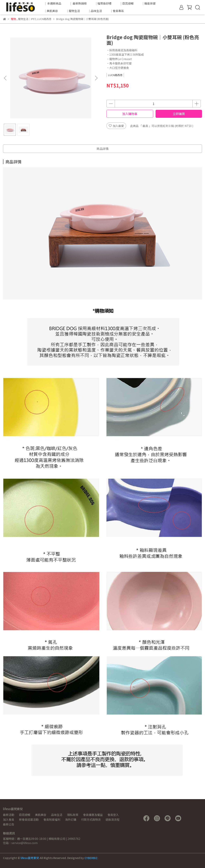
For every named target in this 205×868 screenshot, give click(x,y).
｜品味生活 (95, 11)
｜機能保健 (149, 3)
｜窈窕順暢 (127, 3)
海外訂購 (71, 819)
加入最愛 (116, 126)
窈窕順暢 (25, 815)
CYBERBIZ (91, 858)
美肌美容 (41, 815)
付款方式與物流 (91, 819)
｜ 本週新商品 (53, 3)
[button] (96, 78)
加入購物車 (130, 114)
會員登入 (113, 815)
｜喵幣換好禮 (103, 3)
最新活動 (9, 815)
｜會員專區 (117, 11)
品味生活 (57, 815)
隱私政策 (73, 815)
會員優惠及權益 (93, 815)
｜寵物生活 (73, 11)
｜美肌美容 (51, 11)
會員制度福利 (52, 819)
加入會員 (9, 819)
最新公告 (9, 824)
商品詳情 (102, 149)
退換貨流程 (113, 819)
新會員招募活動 (29, 819)
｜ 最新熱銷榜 (78, 3)
